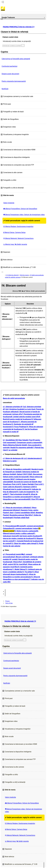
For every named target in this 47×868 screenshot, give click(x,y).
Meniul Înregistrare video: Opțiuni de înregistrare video (24, 215)
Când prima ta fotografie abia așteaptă (16, 59)
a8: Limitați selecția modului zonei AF (24, 417)
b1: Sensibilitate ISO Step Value (15, 440)
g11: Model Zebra (17, 569)
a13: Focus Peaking (18, 427)
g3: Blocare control (20, 557)
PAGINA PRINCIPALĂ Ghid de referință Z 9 (19, 27)
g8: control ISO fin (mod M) (15, 564)
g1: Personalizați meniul (13, 554)
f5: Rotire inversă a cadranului (25, 531)
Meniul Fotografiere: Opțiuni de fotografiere (20, 209)
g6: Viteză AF (15, 562)
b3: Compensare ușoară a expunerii (27, 443)
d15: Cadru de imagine (24, 492)
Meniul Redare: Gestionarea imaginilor (18, 227)
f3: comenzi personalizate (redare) (26, 528)
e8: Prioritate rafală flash (20, 518)
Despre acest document (10, 74)
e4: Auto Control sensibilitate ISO (20, 513)
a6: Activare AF (15, 414)
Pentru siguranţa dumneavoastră (14, 81)
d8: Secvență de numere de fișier (23, 482)
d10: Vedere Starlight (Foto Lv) (29, 484)
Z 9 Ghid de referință (12, 275)
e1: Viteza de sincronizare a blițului (16, 508)
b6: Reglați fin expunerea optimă (20, 448)
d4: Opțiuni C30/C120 (22, 474)
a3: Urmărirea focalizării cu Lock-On (20, 409)
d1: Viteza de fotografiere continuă (16, 469)
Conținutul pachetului (9, 66)
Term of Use (9, 603)
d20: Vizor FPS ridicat (36, 499)
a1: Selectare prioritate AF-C (14, 407)
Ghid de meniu (24, 275)
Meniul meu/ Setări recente (15, 244)
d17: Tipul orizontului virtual (17, 494)
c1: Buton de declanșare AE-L (14, 458)
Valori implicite (9, 203)
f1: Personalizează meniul (14, 526)
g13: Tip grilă (26, 572)
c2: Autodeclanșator (32, 458)
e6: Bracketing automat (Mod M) (19, 515)
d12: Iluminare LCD (27, 487)
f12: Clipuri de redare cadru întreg (23, 543)
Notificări (5, 89)
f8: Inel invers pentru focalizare (29, 536)
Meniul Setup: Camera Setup (14, 232)
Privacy (7, 601)
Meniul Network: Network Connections (18, 238)
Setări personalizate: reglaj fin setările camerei (22, 221)
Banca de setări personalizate (14, 398)
